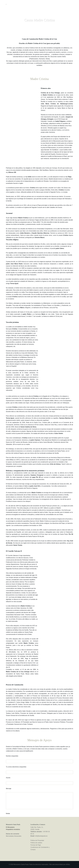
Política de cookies (36, 843)
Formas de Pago (36, 845)
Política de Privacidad (37, 840)
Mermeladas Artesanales (14, 836)
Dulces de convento (13, 834)
